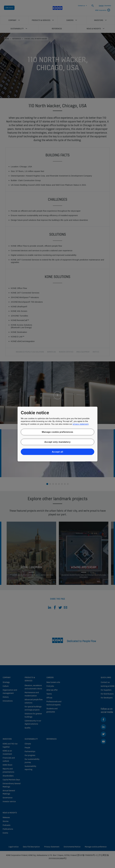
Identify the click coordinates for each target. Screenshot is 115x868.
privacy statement (81, 424)
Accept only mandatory (57, 442)
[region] (57, 434)
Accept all (58, 452)
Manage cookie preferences (57, 432)
